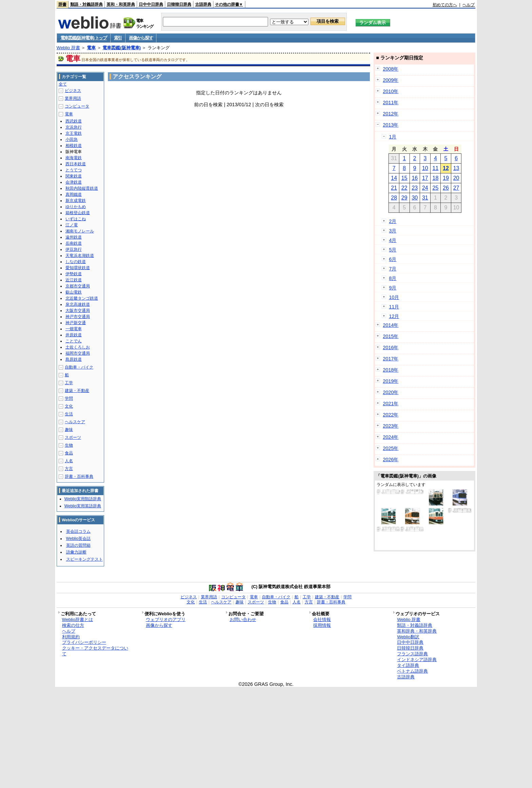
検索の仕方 (73, 625)
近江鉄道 (74, 280)
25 (436, 188)
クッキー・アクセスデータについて (95, 651)
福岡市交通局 (78, 353)
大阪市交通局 (78, 311)
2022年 (391, 415)
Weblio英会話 (78, 539)
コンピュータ (77, 106)
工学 (69, 383)
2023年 (391, 426)
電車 (91, 48)
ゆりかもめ (76, 207)
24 (425, 188)
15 (404, 178)
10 (425, 168)
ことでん (74, 341)
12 (446, 168)
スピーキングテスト (84, 559)
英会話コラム (78, 531)
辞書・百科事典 (79, 476)
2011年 (391, 102)
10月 (394, 297)
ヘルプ (469, 5)
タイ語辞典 (408, 665)
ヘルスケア (75, 422)
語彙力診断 (76, 552)
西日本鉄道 (76, 164)
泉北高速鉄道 (78, 304)
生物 (69, 445)
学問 (69, 398)
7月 (393, 269)
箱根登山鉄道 (78, 213)
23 (415, 188)
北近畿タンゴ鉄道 (82, 298)
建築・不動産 (77, 391)
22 (404, 188)
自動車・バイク (79, 367)
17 (425, 178)
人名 (69, 461)
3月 (393, 231)
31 (425, 198)
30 (415, 198)
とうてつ (74, 170)
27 (456, 188)
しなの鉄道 (76, 262)
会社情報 (322, 620)
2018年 (391, 370)
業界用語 (73, 98)
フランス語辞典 (412, 654)
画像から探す (141, 38)
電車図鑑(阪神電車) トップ (84, 38)
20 (456, 178)
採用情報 (322, 625)
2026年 (391, 459)
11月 (394, 307)
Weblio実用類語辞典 (83, 499)
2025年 (391, 448)
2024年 (391, 437)
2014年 (391, 325)
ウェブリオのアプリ (166, 620)
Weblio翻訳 (408, 637)
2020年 (391, 392)
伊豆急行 (74, 249)
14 (394, 178)
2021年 (391, 404)
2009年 (391, 80)
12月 (394, 316)
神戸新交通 (76, 323)
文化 (69, 406)
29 (404, 198)
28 (394, 198)
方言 (69, 469)
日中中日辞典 (151, 4)
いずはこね (76, 219)
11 (436, 168)
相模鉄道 (74, 146)
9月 (393, 288)
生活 (69, 414)
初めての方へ (445, 5)
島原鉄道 (74, 359)
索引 (118, 38)
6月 (393, 259)
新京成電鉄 (76, 201)
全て (63, 84)
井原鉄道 (74, 335)
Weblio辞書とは (78, 620)
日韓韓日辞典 (179, 4)
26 (446, 188)
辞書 (62, 4)
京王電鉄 (74, 133)
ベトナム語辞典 (412, 671)
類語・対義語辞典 (87, 4)
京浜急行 (74, 127)
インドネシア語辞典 (417, 660)
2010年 (391, 91)
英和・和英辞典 (121, 4)
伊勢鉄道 (74, 274)
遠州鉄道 (74, 237)
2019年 (391, 381)
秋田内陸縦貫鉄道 (82, 188)
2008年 (391, 69)
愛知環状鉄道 (78, 268)
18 (436, 178)
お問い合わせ (243, 620)
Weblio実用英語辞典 (83, 506)
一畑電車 (74, 329)
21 (394, 188)
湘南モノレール (80, 231)
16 (415, 178)
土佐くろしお (78, 347)
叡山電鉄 (74, 292)
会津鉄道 (74, 182)
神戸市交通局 (78, 317)
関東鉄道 (74, 176)
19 (446, 178)
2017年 (391, 359)
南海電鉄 (74, 158)
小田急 (72, 139)
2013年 (391, 125)
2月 (393, 221)
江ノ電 (72, 225)
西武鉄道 (74, 121)
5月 (393, 250)
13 (456, 168)
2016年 (391, 348)
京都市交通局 (78, 286)
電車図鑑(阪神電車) (122, 48)
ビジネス (73, 91)
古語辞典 (203, 4)
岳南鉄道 (74, 243)
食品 (69, 453)
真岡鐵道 (74, 194)
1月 (393, 137)
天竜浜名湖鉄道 (80, 256)
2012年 (391, 114)
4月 (393, 240)
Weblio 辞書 (68, 48)
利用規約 (71, 637)
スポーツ (73, 437)
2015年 (391, 336)
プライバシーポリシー (84, 642)
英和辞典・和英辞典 (417, 631)
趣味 (69, 430)
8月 (393, 278)
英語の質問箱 (78, 545)
